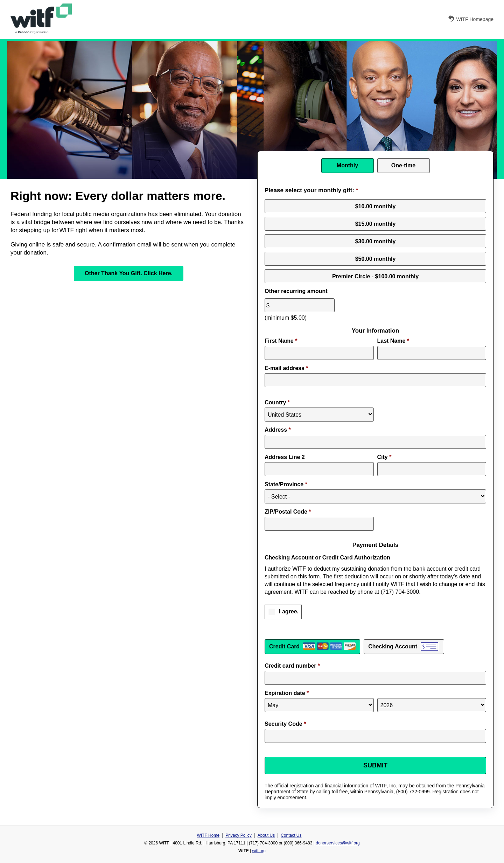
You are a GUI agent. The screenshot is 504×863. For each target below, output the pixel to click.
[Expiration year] (432, 705)
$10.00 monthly (376, 206)
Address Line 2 (285, 457)
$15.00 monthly (376, 224)
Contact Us (291, 835)
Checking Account (393, 646)
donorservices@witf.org (338, 843)
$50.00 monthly (376, 259)
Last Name (393, 341)
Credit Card (284, 646)
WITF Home (208, 835)
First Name (281, 341)
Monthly (347, 165)
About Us (266, 835)
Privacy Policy (239, 835)
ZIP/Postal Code (288, 512)
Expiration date (287, 693)
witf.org (259, 851)
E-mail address (286, 368)
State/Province (286, 484)
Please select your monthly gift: (311, 190)
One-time (403, 165)
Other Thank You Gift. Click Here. (129, 273)
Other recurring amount (296, 291)
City (384, 457)
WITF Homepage (470, 19)
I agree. (289, 612)
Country (277, 402)
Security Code (285, 724)
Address (278, 430)
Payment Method (375, 637)
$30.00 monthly (376, 241)
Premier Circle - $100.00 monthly (375, 276)
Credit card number (292, 666)
